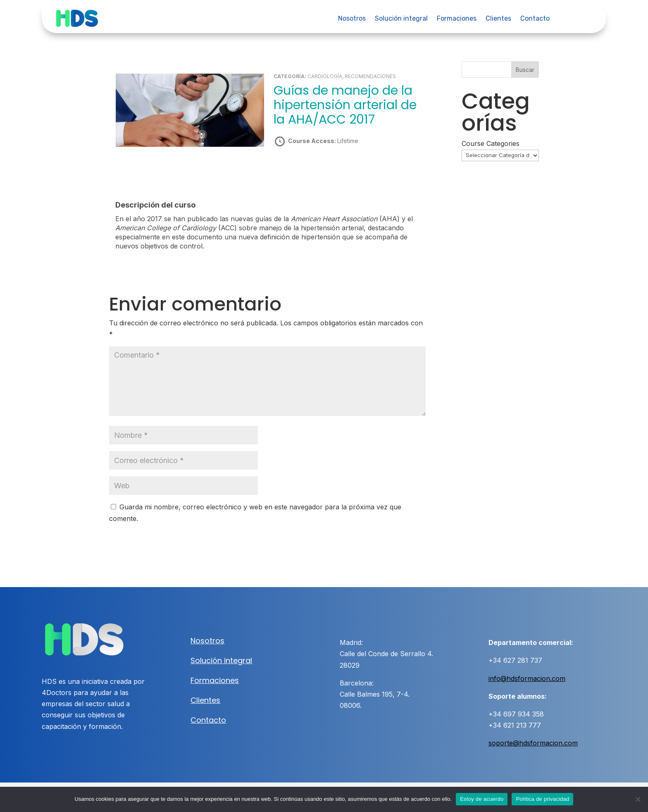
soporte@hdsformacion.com (533, 743)
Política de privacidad (542, 799)
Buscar (525, 70)
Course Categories (491, 143)
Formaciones (457, 19)
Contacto (535, 19)
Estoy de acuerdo (482, 799)
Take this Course (318, 170)
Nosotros (352, 19)
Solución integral (401, 19)
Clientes (498, 19)
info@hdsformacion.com (527, 678)
